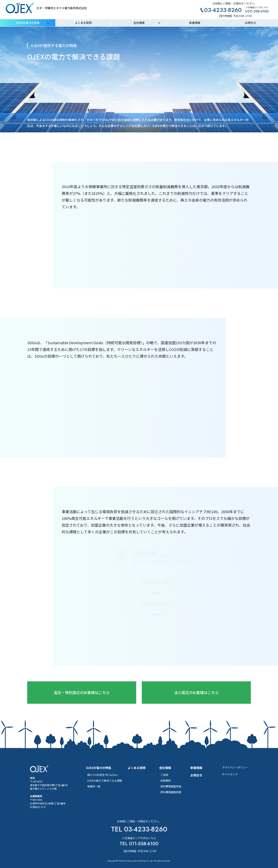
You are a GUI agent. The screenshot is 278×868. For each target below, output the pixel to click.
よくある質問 (83, 23)
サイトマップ (230, 774)
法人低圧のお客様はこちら (196, 692)
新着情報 (195, 23)
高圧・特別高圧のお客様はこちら (82, 692)
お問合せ (250, 23)
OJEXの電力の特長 (28, 23)
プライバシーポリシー (235, 767)
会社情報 (139, 23)
